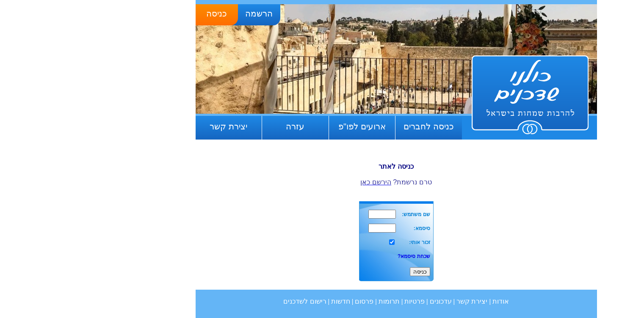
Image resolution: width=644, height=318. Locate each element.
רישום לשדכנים (231, 301)
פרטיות (340, 301)
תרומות (315, 301)
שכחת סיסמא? (340, 256)
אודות (427, 301)
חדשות (267, 301)
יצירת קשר (154, 126)
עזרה (221, 126)
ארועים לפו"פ (288, 126)
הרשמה (185, 14)
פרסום (290, 301)
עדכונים (367, 301)
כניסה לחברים (355, 126)
